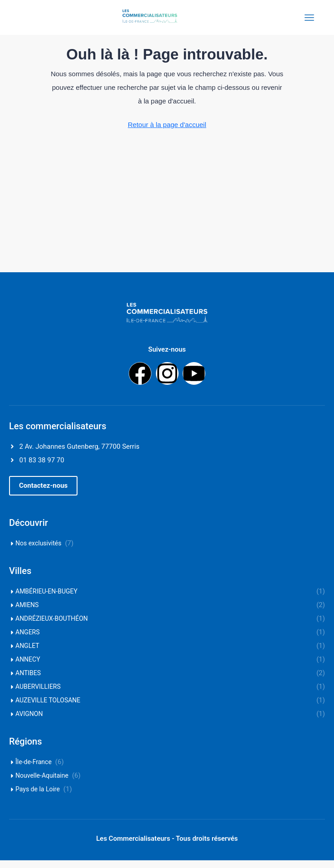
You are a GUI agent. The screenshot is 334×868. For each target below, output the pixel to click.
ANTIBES (28, 681)
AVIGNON (29, 721)
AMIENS (27, 613)
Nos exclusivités (38, 551)
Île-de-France (34, 770)
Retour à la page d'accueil (167, 132)
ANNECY (28, 667)
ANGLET (27, 653)
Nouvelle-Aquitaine (42, 783)
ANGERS (28, 640)
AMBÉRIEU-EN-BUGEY (46, 599)
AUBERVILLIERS (38, 694)
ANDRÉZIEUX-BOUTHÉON (52, 626)
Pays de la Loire (38, 797)
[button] (43, 493)
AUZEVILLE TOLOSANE (48, 708)
